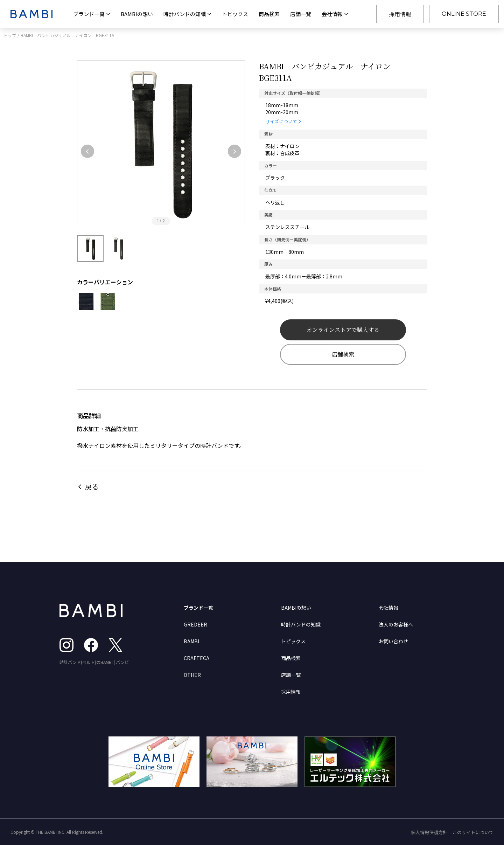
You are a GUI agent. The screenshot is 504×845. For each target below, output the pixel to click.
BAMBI (191, 641)
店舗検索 (343, 354)
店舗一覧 (301, 14)
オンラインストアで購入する (343, 330)
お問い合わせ (393, 641)
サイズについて (281, 121)
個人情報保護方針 (429, 832)
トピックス (235, 14)
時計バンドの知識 (301, 624)
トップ (10, 35)
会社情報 (388, 608)
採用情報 (400, 14)
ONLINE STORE (464, 14)
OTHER (192, 675)
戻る (92, 487)
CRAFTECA (197, 658)
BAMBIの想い (137, 14)
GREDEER (195, 624)
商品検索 (269, 14)
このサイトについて (473, 832)
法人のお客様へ (396, 624)
